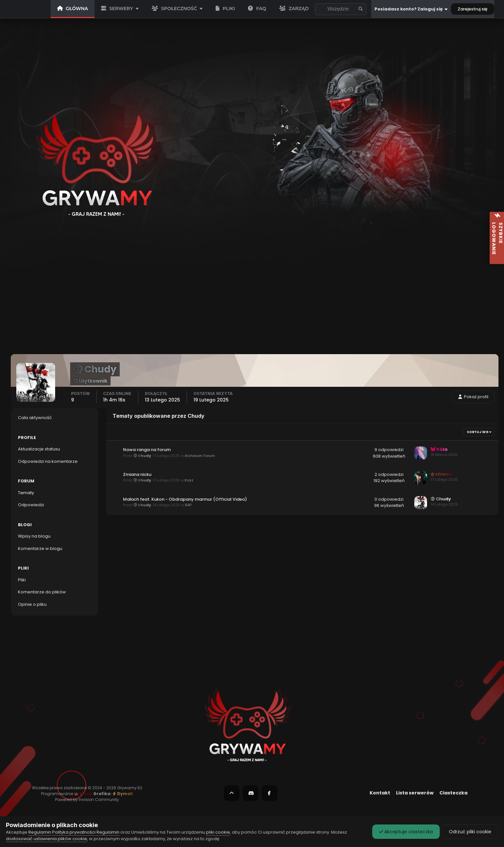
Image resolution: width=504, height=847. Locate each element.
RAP (188, 505)
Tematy (26, 493)
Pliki (22, 580)
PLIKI (225, 8)
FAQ (257, 8)
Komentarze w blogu (40, 549)
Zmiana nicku (137, 474)
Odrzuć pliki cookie (469, 832)
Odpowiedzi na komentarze (48, 461)
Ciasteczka (453, 793)
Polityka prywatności (74, 832)
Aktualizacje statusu (339, 9)
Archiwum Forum (200, 456)
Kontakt (380, 793)
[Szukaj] (319, 9)
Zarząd (294, 8)
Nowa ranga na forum (147, 450)
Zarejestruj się (473, 9)
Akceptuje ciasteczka (406, 832)
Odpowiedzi (31, 505)
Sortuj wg (479, 432)
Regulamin (40, 832)
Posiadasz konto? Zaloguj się (411, 9)
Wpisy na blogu (34, 536)
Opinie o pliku (32, 604)
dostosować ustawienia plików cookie (46, 839)
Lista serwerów (415, 793)
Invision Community (99, 800)
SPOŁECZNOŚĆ (177, 8)
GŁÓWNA (73, 8)
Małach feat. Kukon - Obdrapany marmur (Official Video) (185, 499)
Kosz (189, 480)
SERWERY (120, 8)
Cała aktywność (35, 418)
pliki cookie (218, 832)
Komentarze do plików (42, 592)
